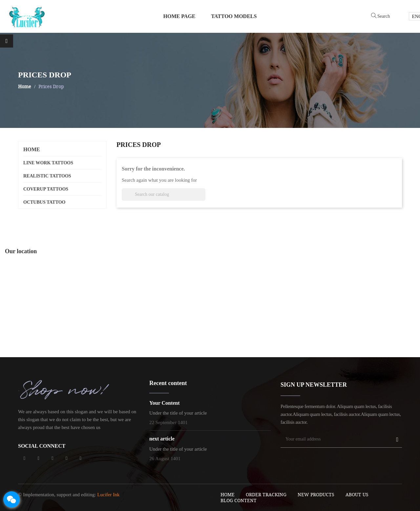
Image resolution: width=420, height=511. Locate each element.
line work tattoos (48, 163)
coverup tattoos (46, 189)
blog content (239, 500)
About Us (357, 494)
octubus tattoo (44, 202)
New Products (316, 494)
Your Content (165, 403)
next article (162, 439)
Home (32, 149)
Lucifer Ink (108, 495)
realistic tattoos (47, 176)
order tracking (266, 494)
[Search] (164, 194)
